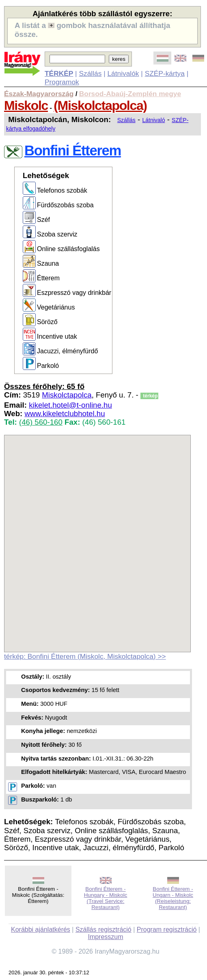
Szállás (90, 73)
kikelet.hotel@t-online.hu (70, 405)
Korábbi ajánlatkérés (41, 929)
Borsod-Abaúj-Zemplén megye (130, 94)
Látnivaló (153, 120)
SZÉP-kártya (165, 73)
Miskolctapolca (67, 395)
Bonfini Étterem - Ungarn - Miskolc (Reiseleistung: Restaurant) (173, 898)
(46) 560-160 (41, 422)
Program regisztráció (167, 929)
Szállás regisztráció (103, 929)
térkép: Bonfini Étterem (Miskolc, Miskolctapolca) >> (85, 656)
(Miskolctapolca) (100, 105)
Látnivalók (123, 73)
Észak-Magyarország (39, 94)
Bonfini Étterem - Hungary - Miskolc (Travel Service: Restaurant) (106, 898)
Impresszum (105, 937)
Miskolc (26, 105)
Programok (62, 82)
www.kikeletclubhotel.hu (65, 414)
